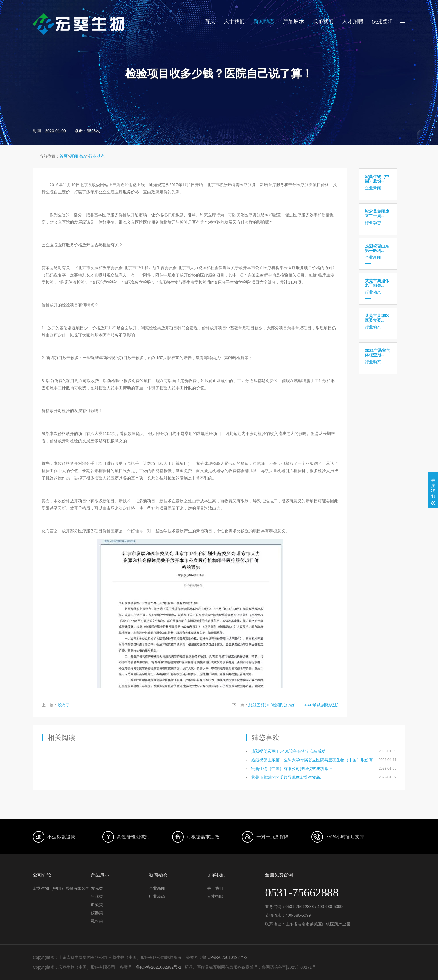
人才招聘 (353, 21)
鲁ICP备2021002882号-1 (159, 967)
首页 (210, 21)
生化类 (97, 896)
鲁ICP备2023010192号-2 (225, 957)
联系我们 (323, 21)
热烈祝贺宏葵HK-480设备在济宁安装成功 (288, 751)
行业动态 (97, 156)
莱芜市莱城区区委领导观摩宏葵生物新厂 (288, 777)
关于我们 (234, 21)
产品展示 (293, 21)
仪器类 (97, 913)
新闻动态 (264, 21)
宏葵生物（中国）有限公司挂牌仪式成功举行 (292, 769)
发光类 (97, 888)
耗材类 (97, 921)
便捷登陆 (382, 21)
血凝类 (97, 905)
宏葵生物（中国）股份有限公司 (61, 888)
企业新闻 (378, 182)
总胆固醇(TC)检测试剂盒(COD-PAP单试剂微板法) (293, 705)
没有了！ (66, 705)
